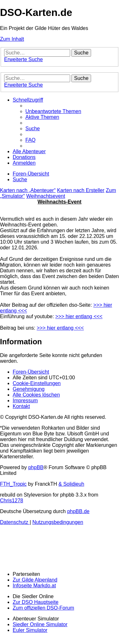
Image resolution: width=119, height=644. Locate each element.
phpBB (36, 467)
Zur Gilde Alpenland (35, 580)
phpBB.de (78, 511)
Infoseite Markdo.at (34, 586)
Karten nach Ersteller (81, 190)
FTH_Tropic (13, 484)
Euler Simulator (30, 630)
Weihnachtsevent (46, 196)
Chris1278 (12, 501)
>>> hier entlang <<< (79, 316)
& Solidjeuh (71, 484)
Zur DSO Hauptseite (36, 602)
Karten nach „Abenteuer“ (28, 190)
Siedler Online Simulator (40, 624)
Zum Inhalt (12, 39)
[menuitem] (53, 111)
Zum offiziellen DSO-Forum (43, 608)
